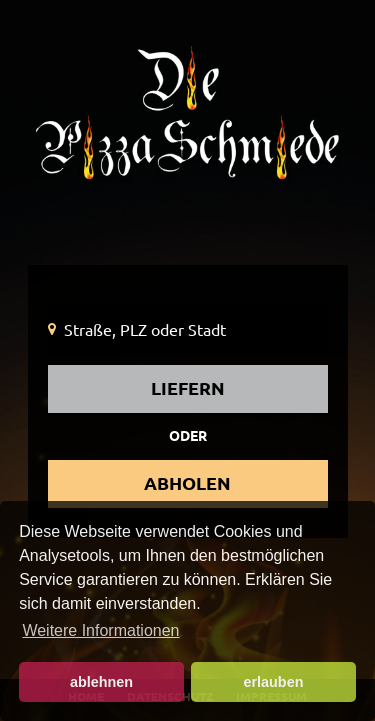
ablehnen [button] (101, 682)
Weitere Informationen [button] (100, 630)
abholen (187, 483)
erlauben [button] (273, 682)
